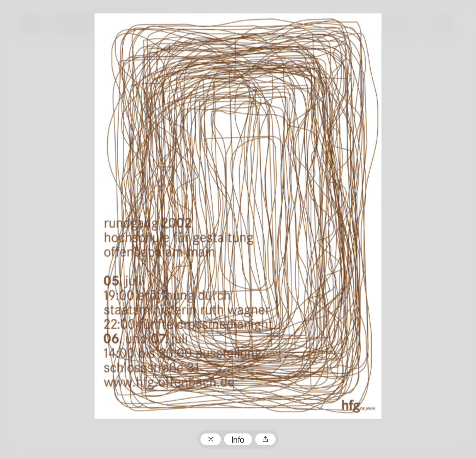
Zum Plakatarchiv (211, 440)
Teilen (265, 440)
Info (238, 441)
